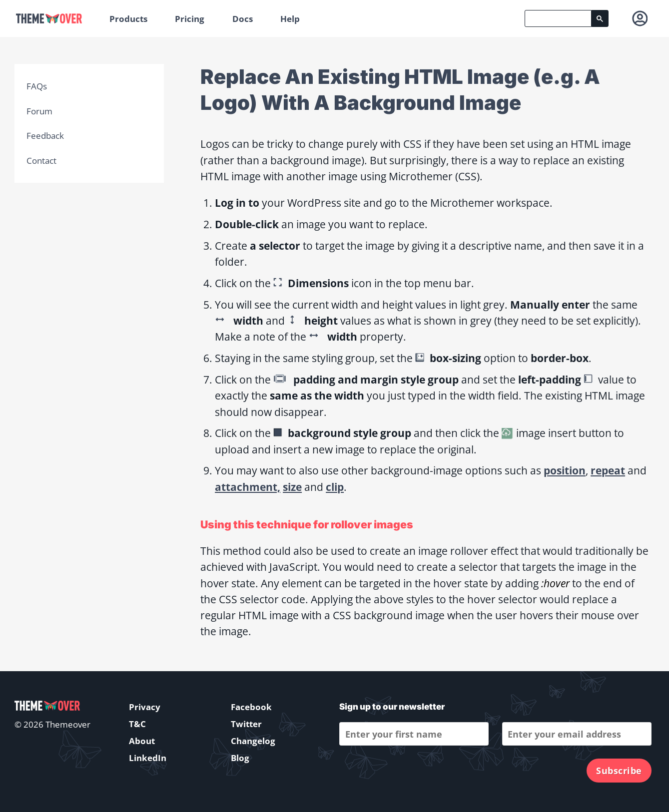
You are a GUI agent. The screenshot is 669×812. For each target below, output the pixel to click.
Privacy (145, 707)
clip (335, 487)
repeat (608, 470)
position (565, 470)
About (142, 741)
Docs (243, 19)
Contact (41, 161)
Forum (39, 111)
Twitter (246, 724)
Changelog (253, 741)
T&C (137, 724)
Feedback (45, 136)
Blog (240, 758)
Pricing (190, 19)
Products (128, 19)
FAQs (37, 86)
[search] (558, 18)
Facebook (251, 707)
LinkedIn (148, 758)
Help (290, 19)
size (292, 487)
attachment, (248, 487)
